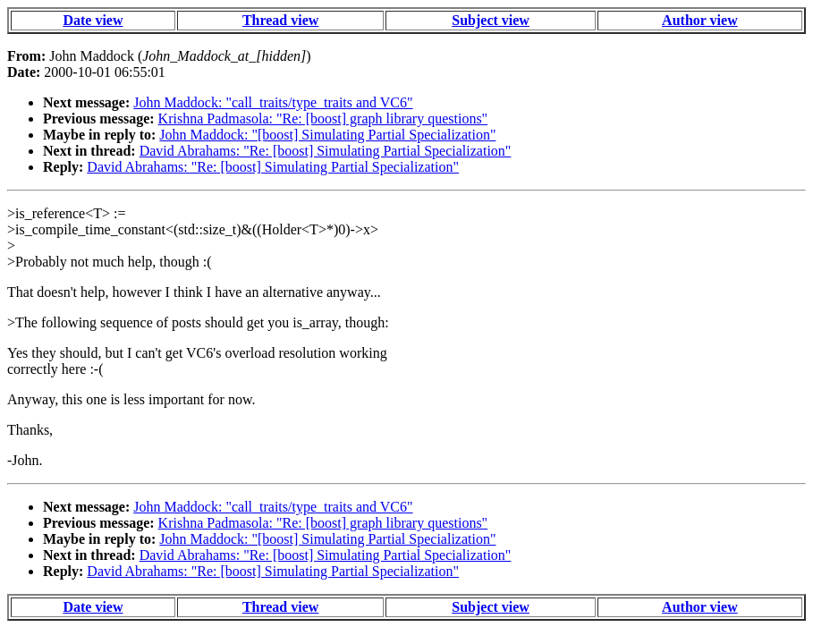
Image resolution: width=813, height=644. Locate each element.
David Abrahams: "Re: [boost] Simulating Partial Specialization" (326, 151)
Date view (93, 20)
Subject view (491, 20)
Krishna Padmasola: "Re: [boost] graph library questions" (323, 119)
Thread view (280, 20)
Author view (700, 20)
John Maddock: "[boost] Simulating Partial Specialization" (327, 135)
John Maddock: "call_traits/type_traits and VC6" (273, 102)
